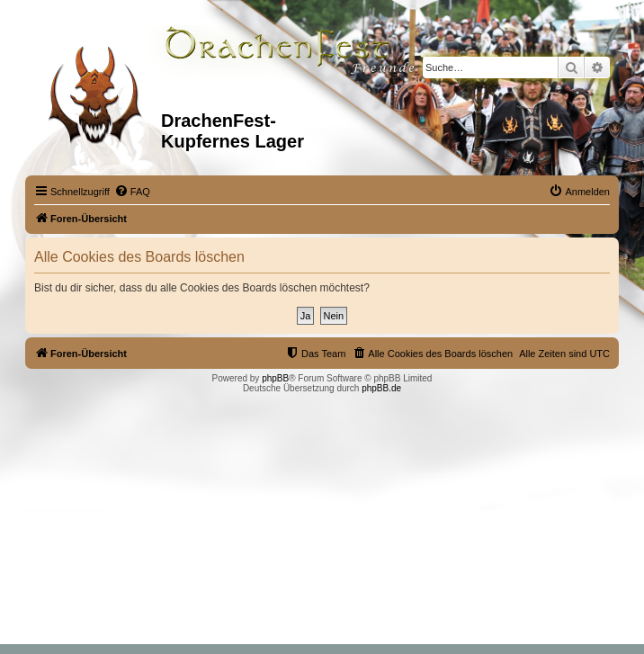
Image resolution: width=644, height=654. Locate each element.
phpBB (275, 378)
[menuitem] (132, 192)
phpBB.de (381, 388)
